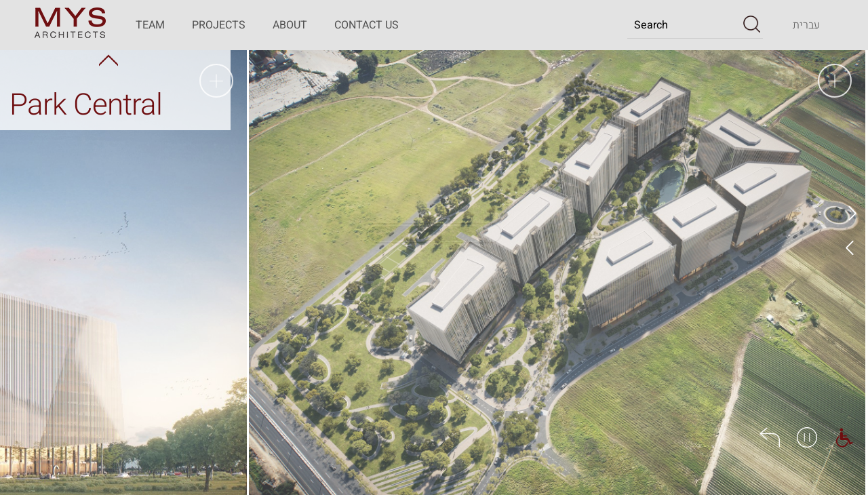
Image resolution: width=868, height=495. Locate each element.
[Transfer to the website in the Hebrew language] (806, 25)
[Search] (684, 25)
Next (851, 248)
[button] (752, 24)
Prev (851, 214)
